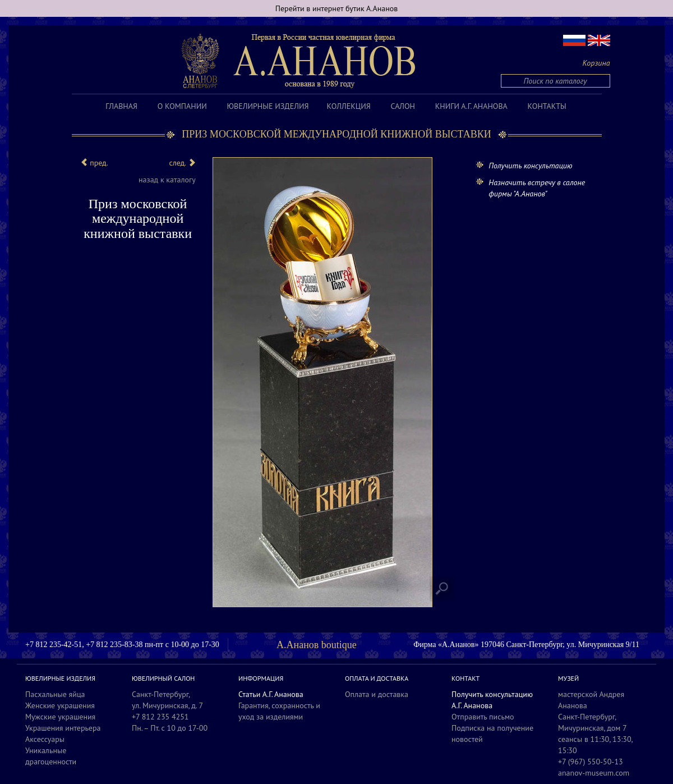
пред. (94, 163)
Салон (403, 106)
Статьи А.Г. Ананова (271, 694)
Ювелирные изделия (268, 106)
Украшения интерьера (63, 728)
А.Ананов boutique (317, 645)
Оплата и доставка (377, 694)
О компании (182, 106)
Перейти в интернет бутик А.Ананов (337, 8)
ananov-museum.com (594, 773)
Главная (121, 106)
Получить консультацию (530, 166)
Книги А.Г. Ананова (471, 106)
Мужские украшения (60, 717)
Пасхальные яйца (55, 694)
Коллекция (348, 106)
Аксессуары (45, 739)
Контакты (547, 106)
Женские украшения (60, 705)
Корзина (596, 63)
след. (182, 163)
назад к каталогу (167, 180)
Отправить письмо (483, 717)
